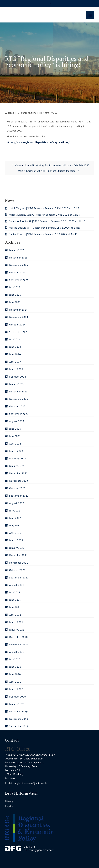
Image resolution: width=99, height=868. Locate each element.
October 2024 (17, 324)
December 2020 (18, 637)
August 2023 (17, 421)
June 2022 (15, 518)
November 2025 (19, 265)
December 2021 (18, 555)
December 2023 (18, 391)
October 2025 (17, 272)
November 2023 (19, 399)
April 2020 (15, 682)
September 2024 (19, 332)
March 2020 (16, 689)
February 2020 (18, 697)
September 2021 (19, 577)
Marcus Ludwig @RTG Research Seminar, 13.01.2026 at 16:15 (45, 228)
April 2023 (15, 444)
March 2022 (16, 540)
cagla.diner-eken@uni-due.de (31, 783)
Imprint (9, 806)
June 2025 (15, 295)
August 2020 (17, 652)
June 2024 (15, 347)
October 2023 (17, 406)
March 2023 (16, 451)
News (11, 113)
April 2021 (15, 615)
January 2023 (17, 466)
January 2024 (17, 384)
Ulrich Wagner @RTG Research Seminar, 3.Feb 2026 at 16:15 (44, 208)
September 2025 (19, 280)
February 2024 (18, 377)
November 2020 (19, 644)
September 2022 (19, 496)
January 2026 (17, 250)
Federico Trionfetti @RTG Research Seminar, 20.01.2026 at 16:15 (47, 221)
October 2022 (17, 488)
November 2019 (19, 719)
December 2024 (18, 310)
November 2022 (19, 481)
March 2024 (16, 369)
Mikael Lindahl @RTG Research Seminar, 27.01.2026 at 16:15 (44, 215)
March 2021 (16, 622)
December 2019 (18, 711)
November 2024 (19, 317)
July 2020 (15, 659)
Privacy (9, 801)
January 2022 (17, 548)
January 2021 (17, 630)
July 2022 (15, 511)
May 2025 (15, 302)
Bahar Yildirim (29, 113)
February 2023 (18, 458)
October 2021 (17, 570)
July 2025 (15, 287)
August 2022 (17, 503)
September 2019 (19, 726)
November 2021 (19, 563)
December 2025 (18, 258)
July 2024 (15, 339)
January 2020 (17, 704)
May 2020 (15, 674)
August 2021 (17, 585)
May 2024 (15, 354)
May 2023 (15, 436)
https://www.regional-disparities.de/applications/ (38, 142)
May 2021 (15, 607)
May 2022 (15, 525)
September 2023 (19, 414)
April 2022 (15, 533)
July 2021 (15, 592)
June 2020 (15, 667)
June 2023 (15, 429)
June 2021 (15, 600)
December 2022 (18, 473)
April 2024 (15, 362)
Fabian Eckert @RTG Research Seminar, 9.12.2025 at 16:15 (43, 234)
